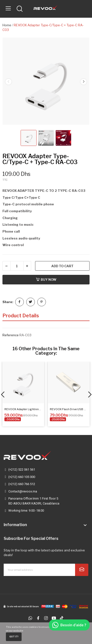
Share (20, 302)
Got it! (14, 637)
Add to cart (62, 266)
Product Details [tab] (21, 316)
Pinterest (42, 302)
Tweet (31, 302)
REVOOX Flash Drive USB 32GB (69, 409)
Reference (11, 335)
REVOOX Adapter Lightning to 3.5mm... (23, 409)
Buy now (46, 280)
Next (83, 82)
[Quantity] (17, 266)
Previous (8, 82)
